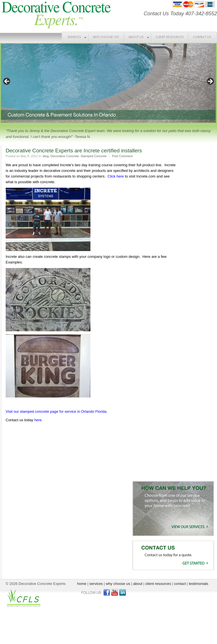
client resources (158, 584)
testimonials (198, 584)
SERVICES (74, 37)
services (96, 584)
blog (46, 156)
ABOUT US (136, 37)
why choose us (118, 584)
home (82, 584)
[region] (108, 83)
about (138, 584)
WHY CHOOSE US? (106, 37)
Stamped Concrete (94, 156)
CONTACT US (202, 37)
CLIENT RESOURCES (170, 37)
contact (180, 584)
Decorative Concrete (65, 156)
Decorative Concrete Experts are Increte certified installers (74, 151)
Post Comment (122, 156)
